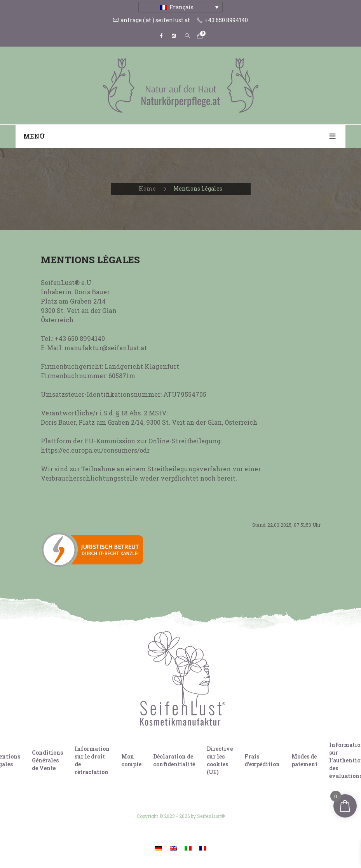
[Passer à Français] (203, 848)
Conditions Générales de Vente (47, 760)
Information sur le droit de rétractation (92, 760)
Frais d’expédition (262, 760)
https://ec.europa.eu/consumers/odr (95, 450)
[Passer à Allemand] (159, 848)
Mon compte (131, 760)
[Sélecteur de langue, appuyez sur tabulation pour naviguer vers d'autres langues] (180, 7)
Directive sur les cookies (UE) (220, 760)
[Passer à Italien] (188, 848)
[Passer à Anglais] (173, 848)
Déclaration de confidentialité (174, 760)
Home (147, 188)
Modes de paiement (304, 760)
